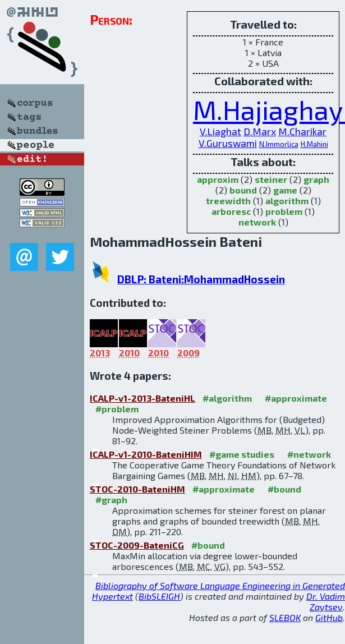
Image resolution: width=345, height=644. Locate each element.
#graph (111, 500)
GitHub (329, 617)
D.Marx (260, 132)
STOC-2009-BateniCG (137, 545)
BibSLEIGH (159, 596)
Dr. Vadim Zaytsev (326, 601)
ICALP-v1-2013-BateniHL (142, 398)
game (285, 190)
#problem (117, 409)
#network (309, 454)
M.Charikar (302, 132)
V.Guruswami (228, 143)
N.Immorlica (279, 144)
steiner (271, 179)
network (257, 222)
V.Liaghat (220, 132)
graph (316, 179)
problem (284, 211)
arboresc (231, 211)
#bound (284, 489)
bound (243, 190)
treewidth (228, 201)
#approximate (296, 398)
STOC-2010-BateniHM (137, 489)
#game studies (242, 454)
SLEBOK (285, 617)
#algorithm (227, 398)
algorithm (287, 201)
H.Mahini (314, 144)
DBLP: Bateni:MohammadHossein (201, 279)
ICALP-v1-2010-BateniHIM (146, 454)
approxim (218, 179)
